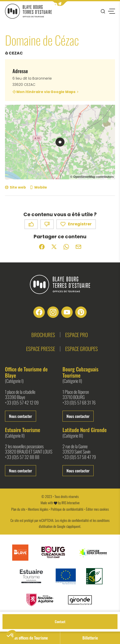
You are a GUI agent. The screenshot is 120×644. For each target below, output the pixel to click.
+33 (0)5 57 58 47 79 (79, 457)
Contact (60, 621)
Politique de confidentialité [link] (67, 509)
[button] (60, 4)
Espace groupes (82, 349)
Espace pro (77, 335)
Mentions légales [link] (38, 509)
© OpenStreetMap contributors (92, 177)
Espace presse (41, 349)
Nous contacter (21, 416)
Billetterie (90, 638)
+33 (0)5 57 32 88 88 (22, 457)
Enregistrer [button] (76, 224)
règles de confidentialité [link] (74, 520)
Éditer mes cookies (97, 509)
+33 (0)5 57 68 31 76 (79, 403)
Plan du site (18, 509)
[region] (60, 142)
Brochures (43, 335)
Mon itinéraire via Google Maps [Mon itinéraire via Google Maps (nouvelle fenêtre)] (46, 92)
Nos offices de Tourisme (30, 638)
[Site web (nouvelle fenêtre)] (15, 187)
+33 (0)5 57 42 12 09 (22, 403)
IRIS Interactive (71, 503)
